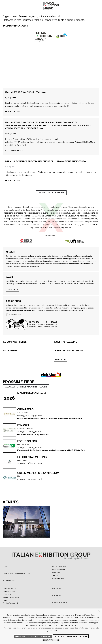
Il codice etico (14, 315)
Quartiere (56, 573)
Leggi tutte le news (51, 193)
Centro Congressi (10, 603)
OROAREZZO (25, 409)
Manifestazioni (59, 570)
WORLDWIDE (9, 581)
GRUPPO (7, 567)
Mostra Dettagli (13, 184)
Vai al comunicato (14, 151)
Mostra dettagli (13, 112)
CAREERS (57, 596)
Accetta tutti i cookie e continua (71, 636)
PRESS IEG (57, 589)
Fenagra (23, 425)
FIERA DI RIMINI (59, 567)
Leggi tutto (13, 290)
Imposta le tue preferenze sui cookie (33, 636)
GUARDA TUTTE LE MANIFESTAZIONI (26, 387)
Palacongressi (58, 578)
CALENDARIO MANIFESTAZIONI (16, 574)
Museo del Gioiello (11, 597)
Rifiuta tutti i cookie (51, 640)
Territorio (56, 575)
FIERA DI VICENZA (11, 589)
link (75, 625)
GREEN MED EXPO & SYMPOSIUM (38, 473)
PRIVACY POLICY (60, 603)
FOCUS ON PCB (27, 441)
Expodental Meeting (32, 457)
